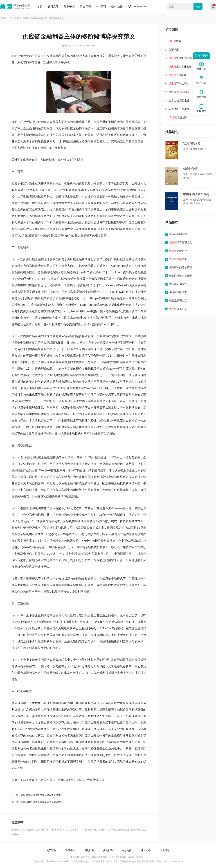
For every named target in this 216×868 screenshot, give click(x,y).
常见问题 (165, 850)
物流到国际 (179, 92)
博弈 (35, 135)
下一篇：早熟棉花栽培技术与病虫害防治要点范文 (37, 802)
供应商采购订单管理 (181, 267)
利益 (108, 128)
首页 (40, 6)
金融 (76, 128)
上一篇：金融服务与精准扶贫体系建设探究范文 (36, 795)
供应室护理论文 (178, 301)
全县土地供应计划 (179, 100)
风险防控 (178, 251)
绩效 (175, 41)
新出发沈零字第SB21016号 (105, 862)
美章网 (3, 18)
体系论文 (178, 309)
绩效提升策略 (180, 67)
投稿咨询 (108, 850)
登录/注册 (117, 6)
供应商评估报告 (178, 284)
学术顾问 (201, 56)
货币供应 (174, 50)
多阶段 (28, 135)
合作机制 (177, 75)
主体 (126, 128)
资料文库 (53, 6)
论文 (178, 259)
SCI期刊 (101, 6)
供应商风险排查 (178, 292)
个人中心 (146, 850)
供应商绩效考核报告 (181, 276)
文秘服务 (201, 108)
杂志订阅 (85, 6)
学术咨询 (201, 80)
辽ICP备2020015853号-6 (58, 862)
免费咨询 (201, 66)
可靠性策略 (179, 84)
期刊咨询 (89, 850)
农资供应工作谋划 (179, 109)
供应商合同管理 (178, 234)
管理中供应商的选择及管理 (188, 58)
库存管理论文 (181, 242)
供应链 (69, 128)
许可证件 (70, 850)
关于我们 (51, 850)
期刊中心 (69, 6)
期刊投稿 (201, 94)
